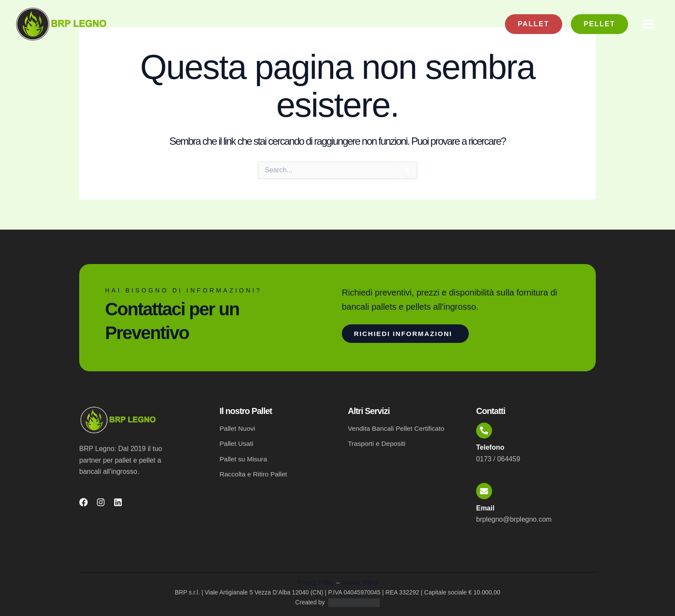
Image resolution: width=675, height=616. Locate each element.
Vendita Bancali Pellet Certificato (398, 426)
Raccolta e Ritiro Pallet (254, 472)
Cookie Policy (360, 582)
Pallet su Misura (244, 457)
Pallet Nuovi (238, 426)
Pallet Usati (237, 441)
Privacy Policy (316, 582)
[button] (534, 24)
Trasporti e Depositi (378, 441)
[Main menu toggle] (648, 24)
